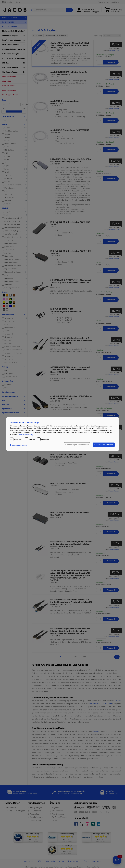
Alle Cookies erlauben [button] (104, 445)
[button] (19, 445)
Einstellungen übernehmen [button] (77, 445)
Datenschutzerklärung (25, 435)
